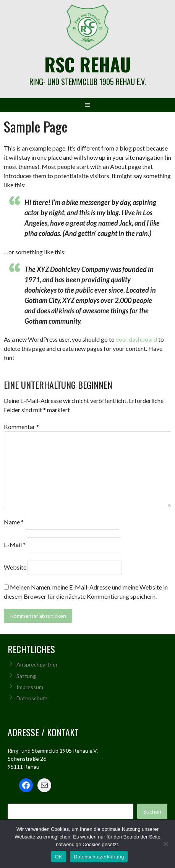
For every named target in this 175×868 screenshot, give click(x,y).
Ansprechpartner (37, 664)
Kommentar (21, 427)
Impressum (30, 687)
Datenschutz (32, 698)
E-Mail (15, 545)
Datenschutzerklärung (99, 857)
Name (14, 522)
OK (59, 857)
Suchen (152, 811)
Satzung (26, 676)
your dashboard (136, 339)
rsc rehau (88, 64)
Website (15, 567)
